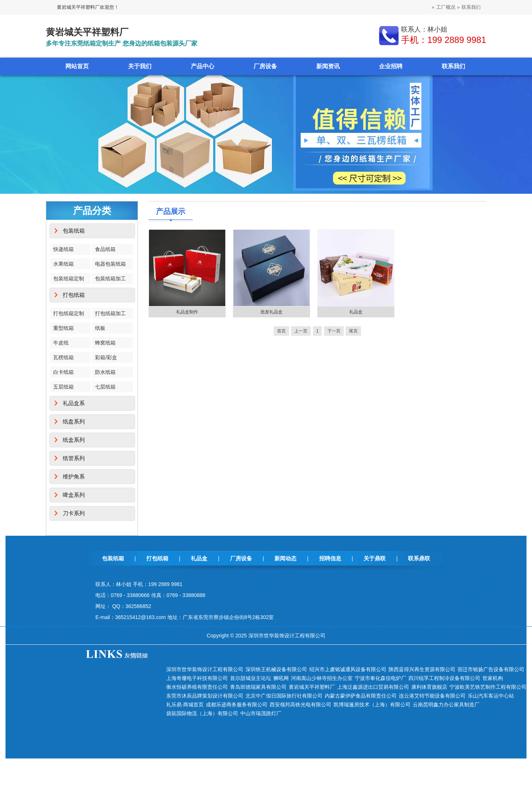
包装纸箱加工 (110, 279)
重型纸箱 (63, 328)
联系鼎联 (419, 558)
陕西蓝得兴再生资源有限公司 (422, 669)
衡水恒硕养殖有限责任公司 (197, 687)
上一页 (301, 331)
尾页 (353, 331)
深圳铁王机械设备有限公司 (276, 669)
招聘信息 (330, 558)
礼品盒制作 (187, 312)
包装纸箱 (74, 231)
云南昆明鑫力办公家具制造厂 (446, 705)
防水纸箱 (105, 372)
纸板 (100, 328)
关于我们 (140, 66)
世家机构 (493, 678)
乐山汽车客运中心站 (491, 696)
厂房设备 (265, 66)
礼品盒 (356, 312)
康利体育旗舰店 (429, 687)
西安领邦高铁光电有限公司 (300, 705)
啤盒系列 (74, 495)
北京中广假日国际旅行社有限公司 (284, 696)
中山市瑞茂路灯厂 (261, 713)
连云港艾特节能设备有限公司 (432, 696)
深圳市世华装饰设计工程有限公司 (205, 669)
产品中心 (203, 66)
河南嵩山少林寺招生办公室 (322, 678)
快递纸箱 (63, 249)
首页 (281, 331)
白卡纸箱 (63, 372)
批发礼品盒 (272, 312)
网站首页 (77, 66)
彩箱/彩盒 (106, 357)
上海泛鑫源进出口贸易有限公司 (373, 687)
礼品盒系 (74, 403)
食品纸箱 (105, 249)
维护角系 (74, 476)
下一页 (334, 331)
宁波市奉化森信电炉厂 (380, 678)
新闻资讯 (328, 66)
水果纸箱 (63, 264)
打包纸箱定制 (69, 313)
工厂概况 (446, 7)
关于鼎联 (375, 558)
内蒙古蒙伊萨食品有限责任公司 (361, 696)
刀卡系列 (74, 513)
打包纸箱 (74, 295)
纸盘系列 (74, 421)
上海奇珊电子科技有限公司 (197, 678)
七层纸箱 (105, 387)
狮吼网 (281, 678)
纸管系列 (74, 458)
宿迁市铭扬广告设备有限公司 (491, 669)
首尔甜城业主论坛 (251, 678)
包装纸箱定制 (69, 279)
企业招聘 (391, 66)
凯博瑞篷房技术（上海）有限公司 (372, 705)
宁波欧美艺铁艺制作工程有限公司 (488, 687)
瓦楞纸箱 (63, 357)
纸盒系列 (74, 440)
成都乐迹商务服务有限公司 (237, 705)
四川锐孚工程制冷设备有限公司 (444, 678)
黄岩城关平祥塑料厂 (312, 687)
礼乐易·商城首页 (185, 705)
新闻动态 (285, 558)
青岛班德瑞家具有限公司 (258, 687)
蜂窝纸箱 (105, 343)
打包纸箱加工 (110, 313)
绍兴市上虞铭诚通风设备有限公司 (348, 669)
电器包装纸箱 (110, 264)
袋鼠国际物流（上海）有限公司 (202, 713)
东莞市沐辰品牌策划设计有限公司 (205, 696)
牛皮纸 (61, 343)
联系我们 (471, 7)
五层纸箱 (63, 387)
